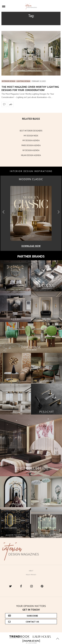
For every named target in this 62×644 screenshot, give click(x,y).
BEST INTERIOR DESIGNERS (31, 131)
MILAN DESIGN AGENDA (31, 155)
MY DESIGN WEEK (31, 136)
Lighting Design (23, 81)
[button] (59, 212)
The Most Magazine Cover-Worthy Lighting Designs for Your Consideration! (30, 88)
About (31, 571)
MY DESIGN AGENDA (31, 140)
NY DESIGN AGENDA (31, 150)
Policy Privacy (31, 575)
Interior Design (9, 81)
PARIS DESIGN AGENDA (31, 145)
